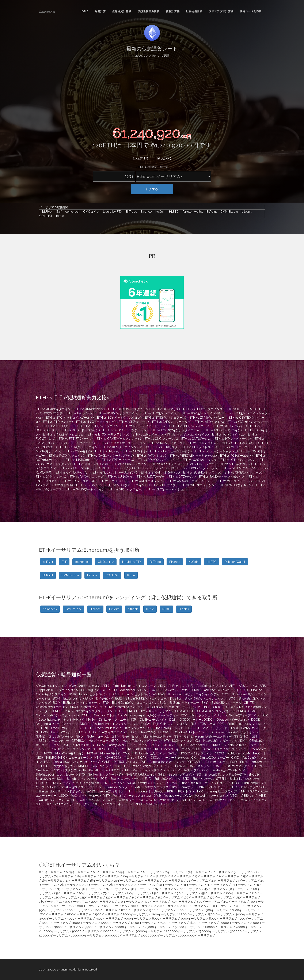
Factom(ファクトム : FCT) (68, 732)
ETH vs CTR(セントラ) (58, 422)
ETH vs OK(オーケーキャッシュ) (216, 451)
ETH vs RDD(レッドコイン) (129, 464)
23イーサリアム (222, 881)
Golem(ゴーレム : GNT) (103, 736)
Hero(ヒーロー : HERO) (104, 741)
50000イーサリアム (188, 927)
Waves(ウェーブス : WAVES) (138, 800)
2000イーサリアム (135, 914)
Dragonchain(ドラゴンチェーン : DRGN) (63, 724)
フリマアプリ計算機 (221, 11)
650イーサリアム (116, 906)
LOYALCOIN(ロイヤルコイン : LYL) (225, 749)
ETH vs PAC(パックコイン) (67, 456)
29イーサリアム (144, 885)
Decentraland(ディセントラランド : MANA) (67, 720)
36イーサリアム (92, 889)
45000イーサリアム (158, 927)
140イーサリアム (143, 897)
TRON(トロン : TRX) (190, 791)
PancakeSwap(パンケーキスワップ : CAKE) (82, 762)
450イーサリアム (235, 902)
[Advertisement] (152, 91)
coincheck (71, 212)
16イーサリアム (52, 881)
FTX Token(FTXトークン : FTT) (192, 732)
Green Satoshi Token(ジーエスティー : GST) (151, 736)
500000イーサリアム (53, 935)
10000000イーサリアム (121, 935)
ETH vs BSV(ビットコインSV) (200, 413)
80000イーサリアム (55, 931)
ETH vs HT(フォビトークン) (233, 439)
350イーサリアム (182, 902)
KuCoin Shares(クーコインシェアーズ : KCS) (75, 749)
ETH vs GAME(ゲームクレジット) (119, 439)
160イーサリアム (195, 897)
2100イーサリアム (163, 914)
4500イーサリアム (108, 919)
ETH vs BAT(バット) (80, 413)
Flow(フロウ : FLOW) (154, 732)
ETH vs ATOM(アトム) (209, 422)
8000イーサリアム (222, 919)
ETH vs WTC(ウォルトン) (236, 485)
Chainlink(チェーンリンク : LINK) (188, 707)
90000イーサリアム (86, 931)
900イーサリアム (248, 906)
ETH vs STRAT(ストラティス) (160, 472)
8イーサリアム (87, 876)
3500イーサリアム (51, 919)
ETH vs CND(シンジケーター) (172, 422)
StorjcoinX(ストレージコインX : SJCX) (110, 783)
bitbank (246, 212)
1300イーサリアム (161, 910)
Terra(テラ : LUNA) (192, 787)
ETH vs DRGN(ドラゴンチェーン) (125, 430)
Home (84, 11)
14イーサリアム (229, 876)
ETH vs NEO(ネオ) (135, 451)
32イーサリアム (218, 885)
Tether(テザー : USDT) (223, 787)
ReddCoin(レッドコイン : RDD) (154, 770)
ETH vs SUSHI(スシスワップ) (202, 472)
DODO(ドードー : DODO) (197, 720)
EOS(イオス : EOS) (212, 724)
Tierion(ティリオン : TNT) (115, 791)
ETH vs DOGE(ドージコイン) (81, 430)
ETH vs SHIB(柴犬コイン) (235, 464)
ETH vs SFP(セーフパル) (199, 464)
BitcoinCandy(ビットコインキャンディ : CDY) (198, 694)
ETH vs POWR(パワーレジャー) (158, 460)
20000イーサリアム (233, 923)
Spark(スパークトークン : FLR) (131, 779)
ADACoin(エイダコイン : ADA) (56, 686)
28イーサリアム (120, 885)
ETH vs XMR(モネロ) (78, 451)
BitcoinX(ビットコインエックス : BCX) (210, 698)
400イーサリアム (208, 902)
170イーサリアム (221, 897)
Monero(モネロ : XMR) (115, 753)
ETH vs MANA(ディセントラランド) (146, 426)
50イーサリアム (239, 889)
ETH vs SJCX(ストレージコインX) (115, 472)
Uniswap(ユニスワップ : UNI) (226, 791)
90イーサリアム (187, 893)
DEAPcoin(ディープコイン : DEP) (246, 715)
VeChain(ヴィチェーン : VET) (90, 796)
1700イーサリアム (51, 914)
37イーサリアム (117, 889)
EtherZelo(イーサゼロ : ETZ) (174, 728)
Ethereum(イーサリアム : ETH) (71, 728)
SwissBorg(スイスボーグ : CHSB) (81, 787)
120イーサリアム (66, 897)
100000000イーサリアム (158, 935)
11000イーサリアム (85, 923)
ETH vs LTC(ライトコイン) (199, 447)
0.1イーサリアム (104, 872)
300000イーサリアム (245, 931)
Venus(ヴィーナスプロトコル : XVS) (137, 796)
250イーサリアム (129, 902)
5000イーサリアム (136, 919)
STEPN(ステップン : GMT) (64, 783)
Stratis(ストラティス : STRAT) (158, 783)
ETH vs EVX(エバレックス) (191, 434)
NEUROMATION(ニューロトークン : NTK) (74, 758)
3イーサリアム (198, 872)
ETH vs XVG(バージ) (90, 485)
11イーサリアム (157, 876)
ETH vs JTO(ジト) (247, 443)
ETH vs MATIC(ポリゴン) (82, 460)
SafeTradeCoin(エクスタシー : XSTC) (60, 774)
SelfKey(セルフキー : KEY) (106, 774)
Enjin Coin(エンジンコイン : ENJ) (175, 724)
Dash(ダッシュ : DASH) (206, 715)
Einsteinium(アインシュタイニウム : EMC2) (121, 724)
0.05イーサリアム (78, 872)
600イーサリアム (89, 906)
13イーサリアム (205, 876)
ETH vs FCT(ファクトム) (228, 434)
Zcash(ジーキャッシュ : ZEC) (122, 804)
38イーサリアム (141, 889)
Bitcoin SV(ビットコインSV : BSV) (142, 694)
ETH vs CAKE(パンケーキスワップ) (111, 456)
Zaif (58, 212)
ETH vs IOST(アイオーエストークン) (122, 443)
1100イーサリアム (105, 910)
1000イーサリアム (78, 910)
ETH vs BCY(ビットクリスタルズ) (119, 418)
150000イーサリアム (149, 931)
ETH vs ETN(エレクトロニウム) (64, 434)
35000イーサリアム (98, 927)
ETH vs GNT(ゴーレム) (196, 439)
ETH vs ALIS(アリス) (166, 409)
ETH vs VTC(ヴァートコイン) (126, 485)
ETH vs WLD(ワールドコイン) (86, 489)
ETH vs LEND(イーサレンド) (151, 434)
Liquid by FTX (112, 212)
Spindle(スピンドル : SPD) (172, 779)
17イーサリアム (76, 881)
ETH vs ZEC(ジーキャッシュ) (165, 489)
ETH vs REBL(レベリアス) (91, 464)
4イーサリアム (221, 872)
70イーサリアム (89, 893)
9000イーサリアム (250, 919)
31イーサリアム (193, 885)
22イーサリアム (197, 881)
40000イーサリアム (128, 927)
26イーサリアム (71, 885)
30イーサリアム (169, 885)
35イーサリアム (68, 889)
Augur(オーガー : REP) (102, 690)
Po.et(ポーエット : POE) (221, 762)
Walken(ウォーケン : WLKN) (57, 800)
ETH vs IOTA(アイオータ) (167, 443)
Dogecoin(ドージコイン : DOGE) (239, 720)
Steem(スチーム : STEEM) (210, 779)
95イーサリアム (212, 893)
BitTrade (130, 212)
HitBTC (173, 212)
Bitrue (59, 216)
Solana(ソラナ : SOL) (50, 779)
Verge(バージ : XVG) (178, 796)
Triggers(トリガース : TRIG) (154, 791)
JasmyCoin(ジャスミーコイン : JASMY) (134, 745)
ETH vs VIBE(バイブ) (163, 485)
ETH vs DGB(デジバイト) (230, 426)
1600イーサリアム (244, 910)
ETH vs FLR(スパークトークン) (198, 468)
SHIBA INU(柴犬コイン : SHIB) (146, 774)
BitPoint (210, 212)
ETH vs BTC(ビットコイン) (159, 413)
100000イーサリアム (117, 931)
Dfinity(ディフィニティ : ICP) (118, 720)
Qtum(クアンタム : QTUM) (244, 766)
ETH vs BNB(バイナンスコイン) (117, 413)
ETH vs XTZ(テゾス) (182, 477)
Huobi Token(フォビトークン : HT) (146, 741)
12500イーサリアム (144, 923)
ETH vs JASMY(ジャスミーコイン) (209, 443)
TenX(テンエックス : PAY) (160, 787)
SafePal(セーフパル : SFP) (228, 770)
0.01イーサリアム (51, 872)
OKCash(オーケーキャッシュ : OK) (174, 758)
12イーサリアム (181, 876)
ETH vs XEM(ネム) (107, 451)
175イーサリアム (246, 897)
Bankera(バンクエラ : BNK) (181, 690)
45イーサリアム (215, 889)
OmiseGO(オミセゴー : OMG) (219, 758)
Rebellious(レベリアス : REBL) (109, 770)
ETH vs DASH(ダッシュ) (62, 426)
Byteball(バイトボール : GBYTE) (233, 703)
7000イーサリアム (193, 919)
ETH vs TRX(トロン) (112, 481)
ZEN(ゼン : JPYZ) (157, 804)
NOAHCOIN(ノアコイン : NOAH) (126, 758)
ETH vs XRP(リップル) (165, 464)
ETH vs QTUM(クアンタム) (239, 460)
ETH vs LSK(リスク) (166, 447)
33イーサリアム (242, 885)
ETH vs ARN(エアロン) (90, 409)
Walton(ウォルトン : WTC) (97, 800)
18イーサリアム (100, 881)
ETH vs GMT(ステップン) (73, 472)
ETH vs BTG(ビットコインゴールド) (70, 418)
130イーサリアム (117, 897)
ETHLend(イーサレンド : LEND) (217, 728)
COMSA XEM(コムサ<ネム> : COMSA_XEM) (226, 711)
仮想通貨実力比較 (149, 11)
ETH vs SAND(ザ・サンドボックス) (222, 477)
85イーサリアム (163, 893)
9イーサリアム (110, 876)
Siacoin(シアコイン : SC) (185, 774)
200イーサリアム (103, 902)
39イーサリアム (166, 889)
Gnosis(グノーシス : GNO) (66, 736)
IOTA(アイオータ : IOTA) (89, 745)
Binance (145, 212)
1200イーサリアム (133, 910)
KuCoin (159, 212)
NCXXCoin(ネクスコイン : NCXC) (202, 753)
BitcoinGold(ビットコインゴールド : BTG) (154, 698)
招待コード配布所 (251, 11)
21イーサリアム (173, 881)
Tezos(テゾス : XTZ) (254, 787)
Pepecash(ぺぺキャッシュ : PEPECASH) (176, 762)
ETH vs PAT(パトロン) (152, 456)
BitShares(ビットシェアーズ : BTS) (86, 703)
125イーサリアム (91, 897)
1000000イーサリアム (86, 935)
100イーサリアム (237, 893)
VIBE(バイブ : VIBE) (253, 796)
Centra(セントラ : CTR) (97, 707)
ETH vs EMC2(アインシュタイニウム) (176, 430)
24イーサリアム (246, 881)
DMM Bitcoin (228, 212)
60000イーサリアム (219, 927)
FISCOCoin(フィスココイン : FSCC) (113, 732)
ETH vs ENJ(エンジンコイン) (223, 430)
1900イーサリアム (107, 914)
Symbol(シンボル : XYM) (123, 787)
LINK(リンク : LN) (120, 749)
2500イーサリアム (220, 914)
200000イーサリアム (180, 931)
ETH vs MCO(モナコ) (234, 447)
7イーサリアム (64, 876)
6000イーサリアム (165, 919)
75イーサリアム (114, 893)
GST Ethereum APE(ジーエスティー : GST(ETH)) (216, 736)
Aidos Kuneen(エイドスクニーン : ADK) (139, 686)
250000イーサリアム (212, 931)
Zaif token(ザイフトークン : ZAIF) (77, 804)
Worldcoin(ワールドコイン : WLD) (183, 800)
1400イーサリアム (189, 910)
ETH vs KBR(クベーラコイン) (79, 447)
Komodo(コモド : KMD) (205, 745)
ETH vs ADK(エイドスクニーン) (129, 409)
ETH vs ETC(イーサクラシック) (109, 434)
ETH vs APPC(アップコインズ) (203, 409)
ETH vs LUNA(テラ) (121, 477)
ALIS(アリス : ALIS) (181, 686)
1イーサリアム (152, 872)
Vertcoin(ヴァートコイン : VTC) (216, 796)
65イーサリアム (65, 893)
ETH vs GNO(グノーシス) (161, 439)
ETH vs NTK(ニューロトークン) (171, 451)
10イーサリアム (133, 876)
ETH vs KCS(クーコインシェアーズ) (126, 447)
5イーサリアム (243, 872)
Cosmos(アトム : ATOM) (110, 715)
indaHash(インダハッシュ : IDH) (224, 741)
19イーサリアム (124, 881)
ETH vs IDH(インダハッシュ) (76, 443)
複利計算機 (173, 11)
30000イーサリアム (68, 927)
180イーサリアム (50, 902)
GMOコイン (90, 212)
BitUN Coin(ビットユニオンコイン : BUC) (139, 703)
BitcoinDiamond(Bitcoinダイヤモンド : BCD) (93, 698)
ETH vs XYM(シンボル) (51, 477)
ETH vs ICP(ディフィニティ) (192, 426)
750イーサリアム (168, 906)
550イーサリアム (63, 906)
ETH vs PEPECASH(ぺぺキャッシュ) (193, 456)
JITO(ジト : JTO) (175, 745)
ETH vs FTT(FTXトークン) (76, 439)
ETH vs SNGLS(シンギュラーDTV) (82, 468)
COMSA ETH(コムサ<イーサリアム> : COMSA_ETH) (159, 711)
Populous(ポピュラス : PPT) (110, 766)
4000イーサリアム (80, 919)
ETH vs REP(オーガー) (241, 409)
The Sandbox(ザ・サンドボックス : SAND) (67, 791)
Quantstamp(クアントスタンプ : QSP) (61, 770)
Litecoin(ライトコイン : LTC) (180, 749)
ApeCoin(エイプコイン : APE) (216, 686)
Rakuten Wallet (191, 212)
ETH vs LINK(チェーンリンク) (96, 422)
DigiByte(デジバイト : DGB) (158, 720)
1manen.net (47, 11)
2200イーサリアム (191, 914)
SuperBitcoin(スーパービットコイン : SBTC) (210, 783)
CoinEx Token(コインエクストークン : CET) (92, 711)
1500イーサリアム (216, 910)
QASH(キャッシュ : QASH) (206, 766)
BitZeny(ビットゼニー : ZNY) (189, 703)
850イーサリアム (221, 906)
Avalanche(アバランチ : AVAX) (140, 690)
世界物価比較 (194, 11)
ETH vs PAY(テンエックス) (87, 477)
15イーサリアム (253, 876)
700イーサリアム (142, 906)
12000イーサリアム (114, 923)
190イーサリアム (77, 902)
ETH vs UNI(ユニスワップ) (146, 481)
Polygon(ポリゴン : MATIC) (70, 766)
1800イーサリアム (79, 914)
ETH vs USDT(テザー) (151, 477)
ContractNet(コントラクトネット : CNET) (63, 715)
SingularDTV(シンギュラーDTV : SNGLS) (232, 774)
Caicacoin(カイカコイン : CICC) (57, 707)
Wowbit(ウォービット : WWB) (230, 800)
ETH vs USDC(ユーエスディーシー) (190, 481)
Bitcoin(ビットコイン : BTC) (98, 694)
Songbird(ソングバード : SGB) (87, 779)
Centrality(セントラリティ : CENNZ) (139, 707)
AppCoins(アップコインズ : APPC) (61, 690)
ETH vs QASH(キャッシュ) (200, 460)
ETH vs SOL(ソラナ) (122, 468)
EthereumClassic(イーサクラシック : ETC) (123, 728)
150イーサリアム (169, 897)
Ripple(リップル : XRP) (193, 770)
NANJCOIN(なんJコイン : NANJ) (155, 753)
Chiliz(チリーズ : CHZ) (228, 707)
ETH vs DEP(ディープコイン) (100, 426)
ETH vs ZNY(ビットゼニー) (208, 418)
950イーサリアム (50, 910)
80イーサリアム (138, 893)
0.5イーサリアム (129, 872)
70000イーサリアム (249, 927)
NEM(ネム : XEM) (239, 753)
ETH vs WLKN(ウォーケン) (197, 485)
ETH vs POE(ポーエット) (236, 456)
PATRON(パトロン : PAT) (130, 762)
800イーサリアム (195, 906)
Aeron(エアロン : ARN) (94, 686)
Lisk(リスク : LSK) (146, 749)
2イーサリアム (175, 872)
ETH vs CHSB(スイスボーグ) (243, 472)
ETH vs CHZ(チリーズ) (134, 422)
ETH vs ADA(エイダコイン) (54, 409)
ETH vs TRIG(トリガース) (78, 481)
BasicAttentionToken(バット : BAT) (225, 690)
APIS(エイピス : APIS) (253, 686)
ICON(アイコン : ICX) (186, 741)
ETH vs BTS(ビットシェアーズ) (166, 418)
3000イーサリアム (248, 914)
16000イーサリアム (203, 923)
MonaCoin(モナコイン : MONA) (76, 753)
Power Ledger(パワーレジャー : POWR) (159, 766)
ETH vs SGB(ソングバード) (156, 468)
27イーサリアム (95, 885)
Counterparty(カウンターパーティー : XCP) (159, 715)
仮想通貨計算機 (122, 11)
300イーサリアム (156, 902)
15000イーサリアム (173, 923)
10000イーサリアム (55, 923)
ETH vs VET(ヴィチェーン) (234, 481)
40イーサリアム (190, 889)
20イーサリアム (149, 881)
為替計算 (100, 11)
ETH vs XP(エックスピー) (126, 489)
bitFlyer (46, 212)
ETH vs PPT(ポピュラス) (118, 460)
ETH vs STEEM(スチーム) (238, 468)
